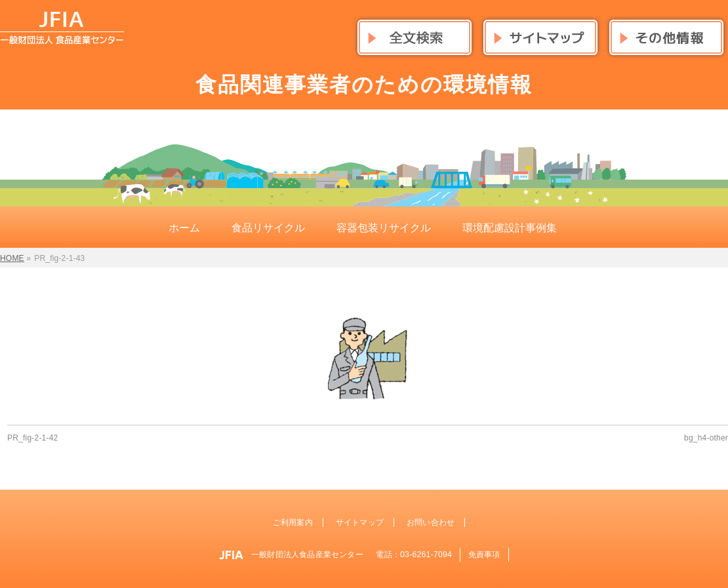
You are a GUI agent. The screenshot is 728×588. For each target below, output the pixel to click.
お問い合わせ (431, 522)
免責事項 (484, 555)
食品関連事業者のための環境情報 (364, 85)
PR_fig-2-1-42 (32, 438)
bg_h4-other (706, 438)
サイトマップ (360, 522)
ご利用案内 (293, 522)
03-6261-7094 (426, 555)
